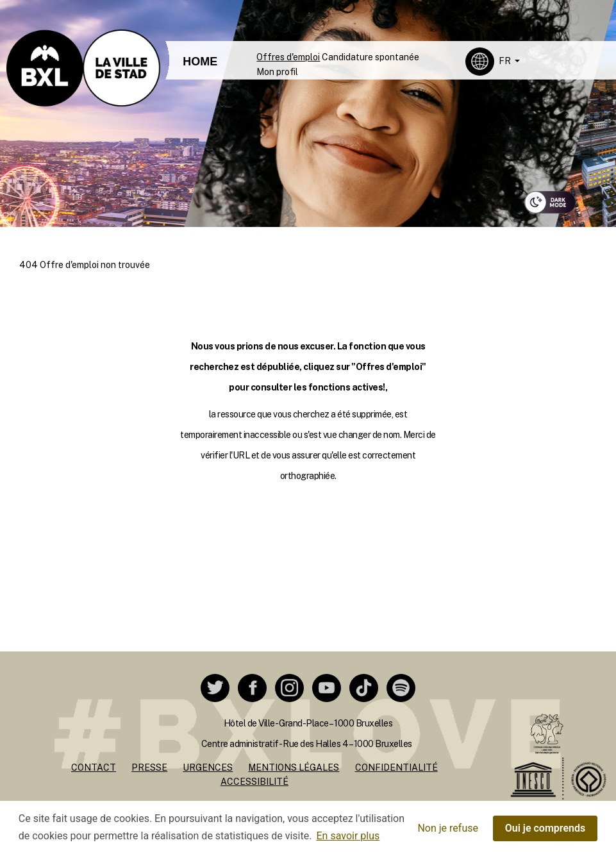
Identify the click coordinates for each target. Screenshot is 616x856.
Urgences (208, 768)
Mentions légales (294, 768)
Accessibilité (254, 782)
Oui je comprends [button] (545, 828)
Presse (149, 768)
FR (506, 61)
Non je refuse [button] (448, 828)
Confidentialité (396, 768)
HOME (200, 62)
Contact (94, 768)
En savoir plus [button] (348, 836)
